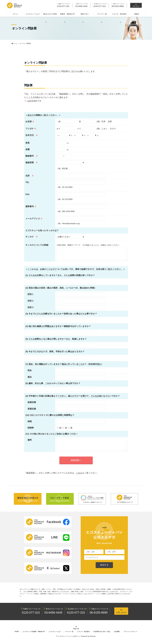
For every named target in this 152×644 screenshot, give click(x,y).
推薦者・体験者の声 (67, 14)
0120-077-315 (31, 617)
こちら (79, 478)
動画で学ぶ (85, 14)
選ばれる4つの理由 (50, 14)
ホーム (16, 14)
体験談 (137, 14)
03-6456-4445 (53, 617)
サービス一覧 (102, 14)
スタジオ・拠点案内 (119, 14)
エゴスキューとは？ (33, 14)
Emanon (93, 641)
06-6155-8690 (99, 617)
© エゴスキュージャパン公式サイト (68, 641)
